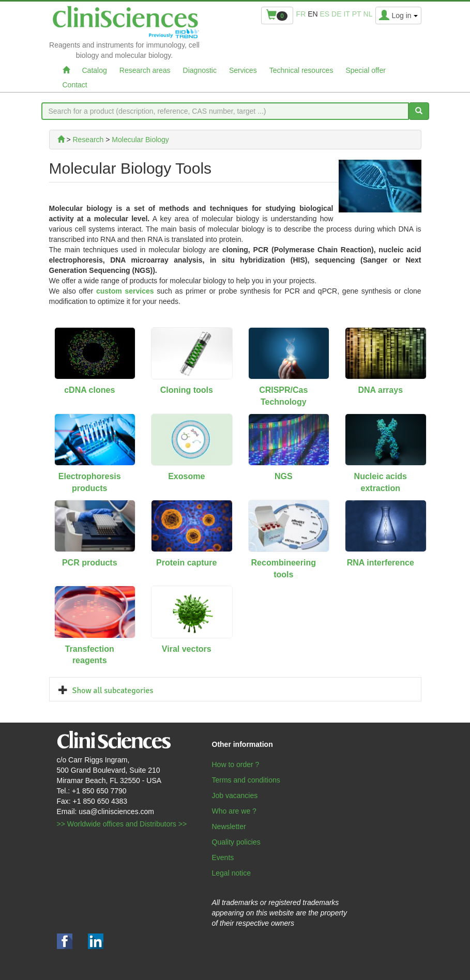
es (325, 14)
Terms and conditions (246, 780)
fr (301, 14)
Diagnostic (200, 70)
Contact (75, 85)
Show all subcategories (113, 691)
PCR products (90, 563)
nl (368, 14)
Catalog (95, 70)
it (346, 14)
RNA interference (381, 563)
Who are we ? (234, 811)
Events (223, 857)
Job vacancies (235, 795)
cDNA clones (89, 390)
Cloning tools (187, 390)
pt (357, 14)
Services (243, 70)
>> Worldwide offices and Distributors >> (122, 824)
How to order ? (236, 764)
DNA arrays (380, 390)
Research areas (145, 70)
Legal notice (232, 873)
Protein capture (186, 563)
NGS (284, 476)
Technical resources (301, 70)
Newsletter (229, 826)
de (336, 14)
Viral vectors (187, 649)
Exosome (186, 476)
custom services (125, 291)
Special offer (366, 70)
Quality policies (236, 842)
